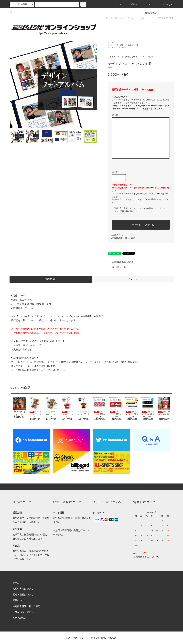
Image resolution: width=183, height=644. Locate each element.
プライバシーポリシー (24, 612)
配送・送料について (23, 594)
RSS (15, 618)
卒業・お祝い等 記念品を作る (127, 45)
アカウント (114, 4)
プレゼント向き (121, 47)
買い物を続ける (117, 267)
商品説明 (51, 279)
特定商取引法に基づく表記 (123, 238)
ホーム (13, 12)
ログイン (147, 4)
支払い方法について (23, 589)
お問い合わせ (149, 13)
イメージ (133, 279)
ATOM (22, 618)
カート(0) (165, 4)
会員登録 (131, 4)
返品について (117, 235)
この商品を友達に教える (121, 262)
